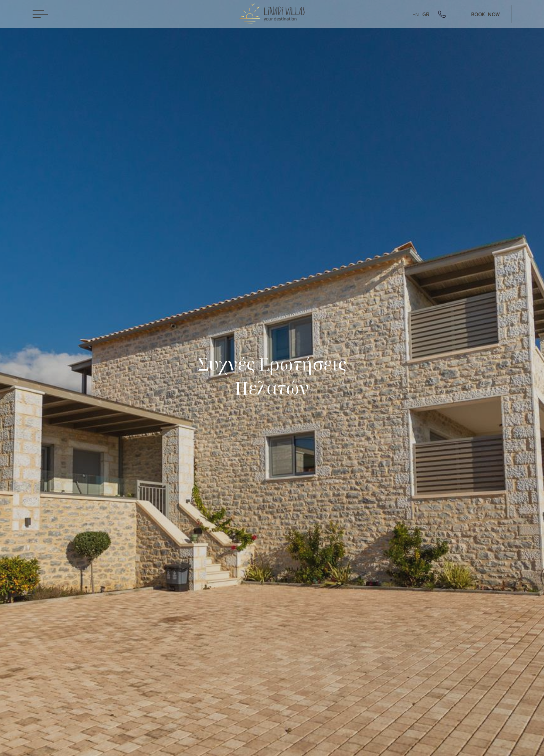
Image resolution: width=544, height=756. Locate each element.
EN (416, 14)
